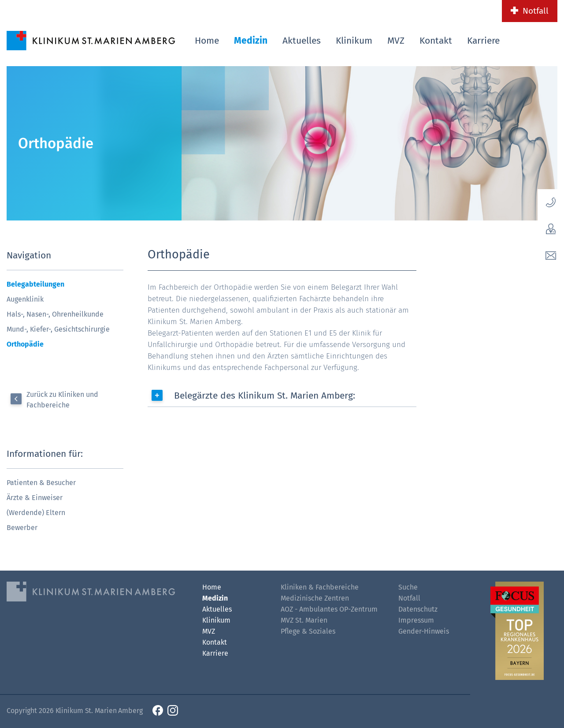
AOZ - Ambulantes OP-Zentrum (329, 609)
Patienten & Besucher (41, 483)
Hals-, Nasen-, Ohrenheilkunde (55, 314)
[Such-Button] (540, 39)
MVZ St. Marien (304, 620)
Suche (408, 587)
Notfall (536, 11)
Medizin (251, 41)
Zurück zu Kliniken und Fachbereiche (62, 400)
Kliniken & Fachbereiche (320, 587)
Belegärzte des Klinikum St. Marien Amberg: (265, 396)
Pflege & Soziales (308, 631)
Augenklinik (25, 299)
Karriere (483, 41)
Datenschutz (418, 609)
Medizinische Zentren (315, 598)
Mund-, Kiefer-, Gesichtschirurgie (58, 329)
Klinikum (354, 41)
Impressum (416, 620)
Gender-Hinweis (424, 631)
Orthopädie (25, 344)
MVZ (396, 41)
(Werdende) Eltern (36, 513)
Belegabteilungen (35, 284)
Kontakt (436, 41)
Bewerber (22, 528)
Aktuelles (302, 41)
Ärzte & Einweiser (35, 498)
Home (207, 41)
